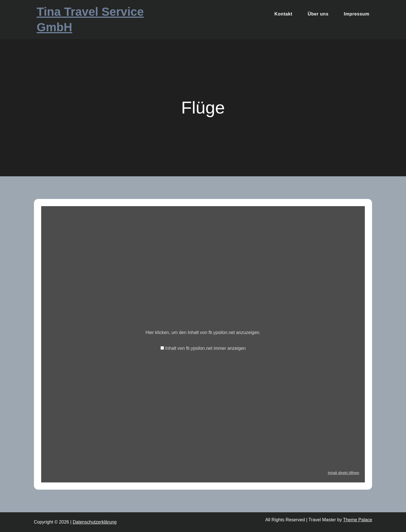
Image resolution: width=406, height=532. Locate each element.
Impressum (357, 14)
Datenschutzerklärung (95, 522)
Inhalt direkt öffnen (343, 473)
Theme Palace (358, 520)
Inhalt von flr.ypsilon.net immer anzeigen (205, 348)
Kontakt (283, 14)
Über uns (318, 14)
